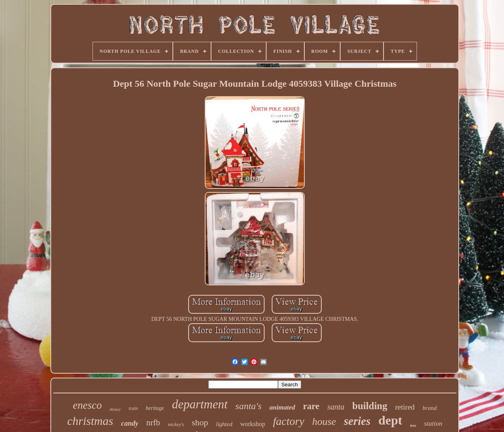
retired (405, 407)
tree (413, 425)
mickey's (176, 425)
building (370, 406)
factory (288, 421)
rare (311, 406)
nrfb (153, 423)
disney (115, 409)
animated (282, 407)
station (433, 424)
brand (430, 408)
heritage (155, 408)
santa (336, 407)
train (133, 408)
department (200, 404)
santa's (248, 406)
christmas (90, 421)
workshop (253, 424)
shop (200, 422)
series (357, 421)
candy (130, 423)
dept (390, 420)
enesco (87, 405)
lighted (224, 424)
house (324, 422)
